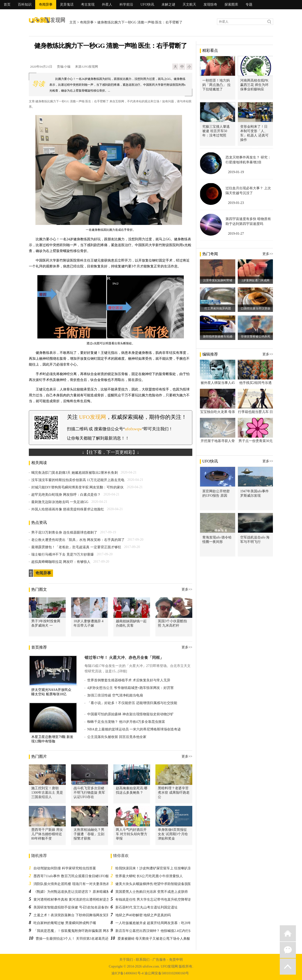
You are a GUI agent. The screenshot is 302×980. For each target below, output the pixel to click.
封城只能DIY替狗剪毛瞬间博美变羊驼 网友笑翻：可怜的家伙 (77, 487)
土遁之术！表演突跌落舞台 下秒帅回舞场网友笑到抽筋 (75, 915)
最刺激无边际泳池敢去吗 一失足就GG (60, 502)
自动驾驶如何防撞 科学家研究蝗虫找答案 (65, 868)
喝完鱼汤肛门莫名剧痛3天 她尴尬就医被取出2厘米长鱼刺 (75, 473)
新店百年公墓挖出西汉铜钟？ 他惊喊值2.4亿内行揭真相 (157, 931)
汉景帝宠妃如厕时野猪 (218, 280)
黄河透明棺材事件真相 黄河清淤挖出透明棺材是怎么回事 (77, 900)
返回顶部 (288, 967)
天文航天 (189, 5)
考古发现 (88, 5)
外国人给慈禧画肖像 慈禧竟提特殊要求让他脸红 (68, 509)
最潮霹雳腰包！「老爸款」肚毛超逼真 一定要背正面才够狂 (76, 547)
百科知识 (25, 5)
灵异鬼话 (67, 5)
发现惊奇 (210, 5)
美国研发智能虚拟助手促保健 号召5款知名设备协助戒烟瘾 (78, 907)
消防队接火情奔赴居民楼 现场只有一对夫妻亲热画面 (73, 884)
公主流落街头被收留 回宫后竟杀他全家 (117, 737)
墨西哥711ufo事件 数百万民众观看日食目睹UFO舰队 (73, 876)
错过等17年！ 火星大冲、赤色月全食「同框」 (124, 658)
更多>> (187, 589)
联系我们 (143, 960)
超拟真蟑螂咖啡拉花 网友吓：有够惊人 (61, 562)
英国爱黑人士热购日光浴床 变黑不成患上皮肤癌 (152, 892)
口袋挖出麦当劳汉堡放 (256, 308)
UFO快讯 (147, 5)
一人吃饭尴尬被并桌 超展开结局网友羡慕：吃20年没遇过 (159, 923)
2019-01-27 (236, 234)
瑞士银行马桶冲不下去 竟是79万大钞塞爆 (63, 554)
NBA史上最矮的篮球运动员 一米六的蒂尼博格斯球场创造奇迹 (134, 729)
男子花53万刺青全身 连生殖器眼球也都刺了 (64, 532)
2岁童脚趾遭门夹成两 (256, 280)
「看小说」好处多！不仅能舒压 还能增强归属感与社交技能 (132, 703)
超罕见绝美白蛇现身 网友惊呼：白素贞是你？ (66, 495)
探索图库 (231, 5)
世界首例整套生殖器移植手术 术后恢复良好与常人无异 (129, 680)
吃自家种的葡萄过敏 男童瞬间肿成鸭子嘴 (65, 923)
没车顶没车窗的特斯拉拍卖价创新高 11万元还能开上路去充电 (78, 480)
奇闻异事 (46, 5)
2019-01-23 (236, 203)
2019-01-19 (236, 172)
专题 (249, 5)
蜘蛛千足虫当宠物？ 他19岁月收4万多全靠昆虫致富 (126, 722)
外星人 (107, 5)
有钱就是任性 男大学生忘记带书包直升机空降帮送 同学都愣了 (162, 900)
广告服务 (159, 960)
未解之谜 (168, 5)
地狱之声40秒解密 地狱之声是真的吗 (143, 915)
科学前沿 (126, 5)
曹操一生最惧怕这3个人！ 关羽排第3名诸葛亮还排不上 (77, 939)
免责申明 (176, 960)
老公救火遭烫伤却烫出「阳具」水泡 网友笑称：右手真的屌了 (78, 540)
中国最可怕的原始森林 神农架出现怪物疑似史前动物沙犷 (130, 714)
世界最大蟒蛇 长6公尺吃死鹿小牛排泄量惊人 (149, 876)
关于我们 (126, 960)
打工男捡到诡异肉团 (218, 308)
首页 (7, 5)
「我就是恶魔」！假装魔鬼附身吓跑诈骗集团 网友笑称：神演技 (82, 931)
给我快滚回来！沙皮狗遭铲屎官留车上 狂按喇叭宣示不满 (159, 868)
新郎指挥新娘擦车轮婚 (218, 337)
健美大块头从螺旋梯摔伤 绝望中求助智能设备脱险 (153, 884)
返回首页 (288, 933)
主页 (73, 22)
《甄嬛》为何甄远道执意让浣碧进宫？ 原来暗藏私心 (73, 892)
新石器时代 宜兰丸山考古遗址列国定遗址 (147, 907)
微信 (288, 950)
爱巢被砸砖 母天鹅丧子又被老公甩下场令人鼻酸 (154, 939)
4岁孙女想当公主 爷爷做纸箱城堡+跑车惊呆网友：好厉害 (130, 688)
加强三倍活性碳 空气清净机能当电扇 (115, 695)
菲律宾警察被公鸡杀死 (256, 337)
